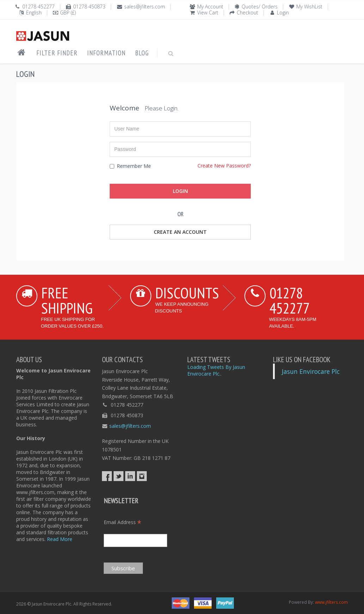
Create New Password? (224, 166)
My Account (210, 7)
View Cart (208, 13)
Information (106, 53)
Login (283, 13)
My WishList (309, 7)
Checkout (247, 13)
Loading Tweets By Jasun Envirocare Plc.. (216, 370)
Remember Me (130, 166)
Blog (142, 53)
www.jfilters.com (331, 602)
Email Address (123, 522)
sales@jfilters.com (145, 7)
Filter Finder (57, 53)
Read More (60, 539)
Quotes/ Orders (260, 7)
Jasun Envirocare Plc (311, 371)
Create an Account (180, 232)
